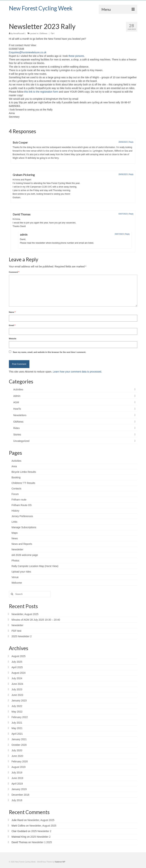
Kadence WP (60, 862)
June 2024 (17, 684)
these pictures (76, 56)
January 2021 (19, 739)
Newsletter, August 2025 (25, 614)
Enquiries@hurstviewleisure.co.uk (28, 52)
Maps (15, 533)
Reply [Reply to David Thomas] (131, 214)
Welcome (17, 583)
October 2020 (19, 745)
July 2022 (17, 706)
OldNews (43, 33)
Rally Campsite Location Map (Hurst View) (35, 566)
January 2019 (19, 789)
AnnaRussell (19, 33)
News (15, 538)
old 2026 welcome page (25, 555)
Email (12, 325)
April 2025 (17, 667)
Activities (18, 389)
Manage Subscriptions (24, 527)
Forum (15, 494)
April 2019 (17, 784)
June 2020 (17, 756)
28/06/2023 (123, 142)
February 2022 (20, 717)
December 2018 (21, 795)
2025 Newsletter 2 (22, 636)
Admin (17, 396)
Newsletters (20, 415)
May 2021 (17, 728)
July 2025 (17, 662)
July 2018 (17, 800)
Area (14, 466)
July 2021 (17, 723)
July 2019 (17, 773)
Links (15, 522)
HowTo (17, 409)
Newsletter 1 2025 (42, 842)
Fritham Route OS (22, 505)
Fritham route (19, 500)
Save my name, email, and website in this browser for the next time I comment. (49, 352)
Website (13, 339)
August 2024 (19, 673)
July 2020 (17, 750)
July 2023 (17, 689)
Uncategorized (21, 441)
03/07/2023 (123, 214)
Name (12, 312)
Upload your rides (21, 572)
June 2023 (17, 695)
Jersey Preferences (22, 516)
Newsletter (17, 549)
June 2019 (17, 778)
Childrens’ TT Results (23, 483)
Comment (14, 272)
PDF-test (16, 631)
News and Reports (22, 544)
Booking (16, 477)
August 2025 (19, 656)
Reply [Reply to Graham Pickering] (131, 174)
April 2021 (17, 734)
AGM (16, 402)
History (16, 511)
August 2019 (19, 767)
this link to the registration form (41, 92)
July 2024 (17, 678)
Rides (17, 428)
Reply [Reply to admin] (127, 234)
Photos (16, 561)
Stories (17, 435)
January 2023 (19, 701)
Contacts (16, 489)
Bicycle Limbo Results (24, 472)
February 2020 (20, 761)
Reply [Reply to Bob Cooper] (131, 142)
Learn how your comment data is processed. (77, 372)
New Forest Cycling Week (41, 8)
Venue (15, 577)
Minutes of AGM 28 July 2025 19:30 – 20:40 (36, 620)
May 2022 (17, 712)
